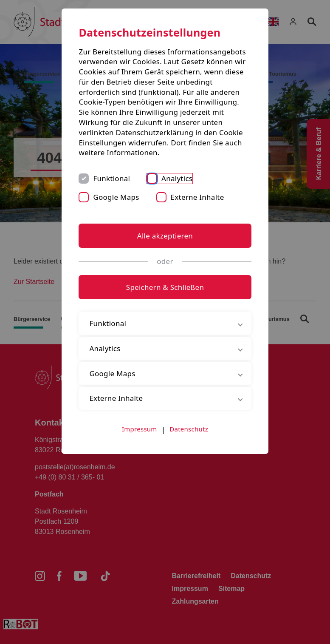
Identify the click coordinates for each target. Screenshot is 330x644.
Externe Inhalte (197, 197)
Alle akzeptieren (165, 236)
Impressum (140, 429)
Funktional (111, 178)
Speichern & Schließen (165, 287)
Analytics (177, 178)
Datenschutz (189, 429)
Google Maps (116, 197)
